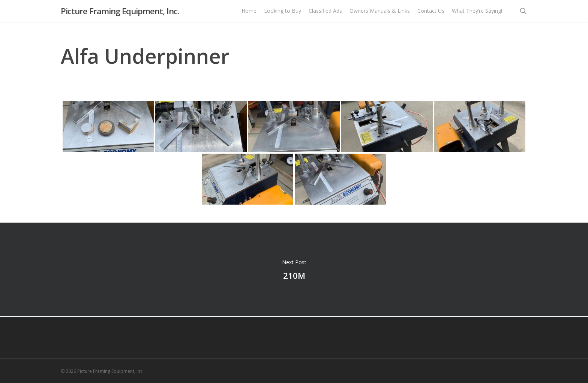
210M (294, 269)
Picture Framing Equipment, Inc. (120, 15)
